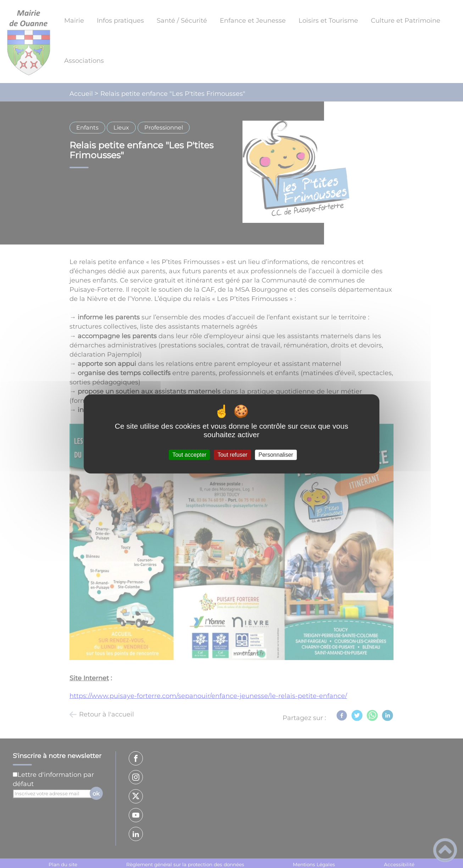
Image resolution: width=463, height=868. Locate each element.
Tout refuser (232, 455)
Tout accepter (189, 455)
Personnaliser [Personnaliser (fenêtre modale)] (276, 455)
